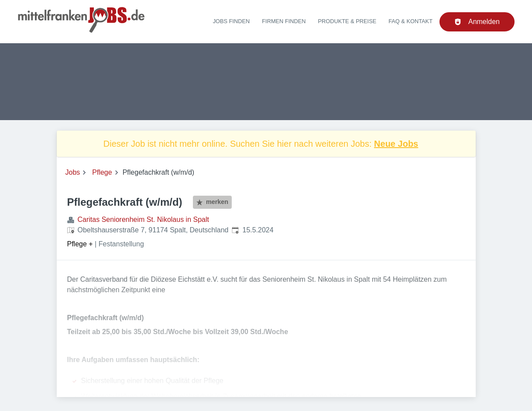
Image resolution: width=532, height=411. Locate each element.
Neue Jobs (396, 144)
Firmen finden (284, 21)
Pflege (102, 172)
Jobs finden (232, 21)
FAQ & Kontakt (410, 21)
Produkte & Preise (347, 21)
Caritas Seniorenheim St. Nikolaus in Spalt (143, 219)
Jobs (73, 172)
